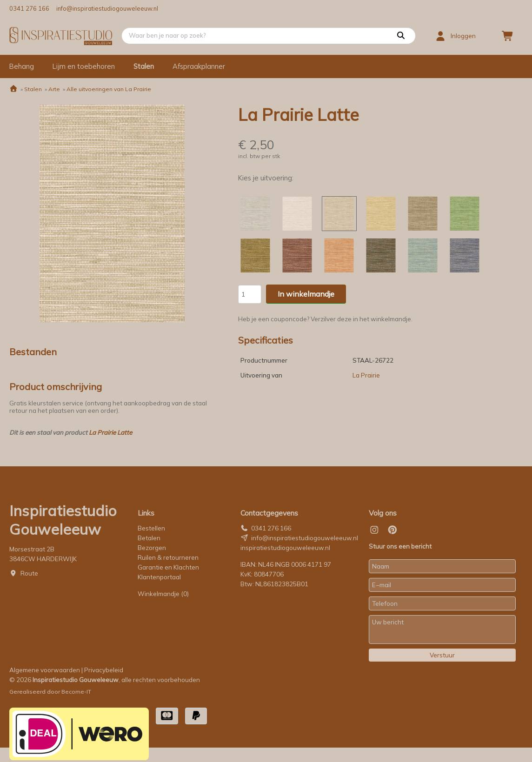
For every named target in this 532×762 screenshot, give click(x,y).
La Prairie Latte (110, 432)
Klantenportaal (159, 577)
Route (29, 573)
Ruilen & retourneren (168, 557)
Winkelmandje (163, 594)
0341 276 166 (29, 8)
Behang (22, 66)
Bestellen (151, 528)
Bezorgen (152, 548)
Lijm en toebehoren (84, 66)
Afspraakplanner (199, 66)
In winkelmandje (306, 294)
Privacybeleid (104, 670)
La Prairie (366, 375)
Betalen (149, 538)
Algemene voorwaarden (45, 670)
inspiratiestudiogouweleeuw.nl (285, 548)
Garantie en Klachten (169, 567)
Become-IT (76, 692)
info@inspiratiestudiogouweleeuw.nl (107, 8)
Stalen (144, 66)
